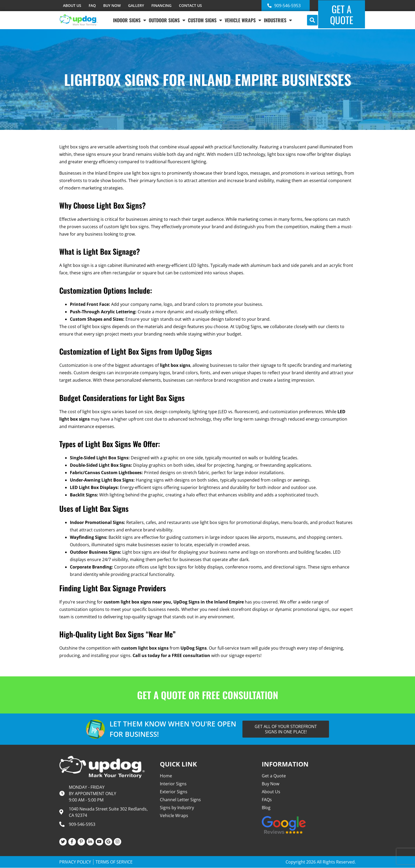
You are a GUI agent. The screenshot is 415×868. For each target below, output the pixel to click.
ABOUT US (72, 5)
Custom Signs (205, 20)
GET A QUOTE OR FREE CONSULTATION (208, 695)
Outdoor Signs (167, 20)
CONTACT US (190, 5)
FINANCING (161, 5)
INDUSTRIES (278, 20)
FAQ (92, 5)
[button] (312, 20)
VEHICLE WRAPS (243, 20)
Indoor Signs (130, 20)
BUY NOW (112, 5)
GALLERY (136, 5)
